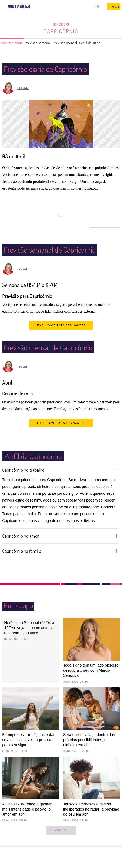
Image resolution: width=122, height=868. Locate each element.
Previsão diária (14, 43)
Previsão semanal (44, 43)
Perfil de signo (105, 43)
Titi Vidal (23, 88)
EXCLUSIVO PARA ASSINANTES (61, 331)
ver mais (61, 836)
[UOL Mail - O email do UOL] (97, 7)
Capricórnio (61, 31)
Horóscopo (61, 24)
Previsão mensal (76, 43)
